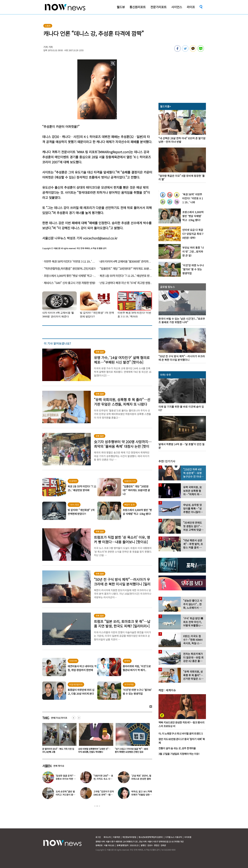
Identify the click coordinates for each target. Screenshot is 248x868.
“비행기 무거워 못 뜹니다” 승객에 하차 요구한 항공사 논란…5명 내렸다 (58, 750)
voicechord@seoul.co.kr (100, 238)
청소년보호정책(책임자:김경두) (151, 837)
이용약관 (116, 837)
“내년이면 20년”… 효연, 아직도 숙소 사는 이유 (103, 779)
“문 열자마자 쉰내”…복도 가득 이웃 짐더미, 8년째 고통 (94, 750)
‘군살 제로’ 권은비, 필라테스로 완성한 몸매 (141, 777)
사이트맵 (188, 837)
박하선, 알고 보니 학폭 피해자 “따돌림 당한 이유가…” (142, 795)
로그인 (98, 837)
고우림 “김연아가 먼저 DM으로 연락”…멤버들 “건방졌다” (104, 795)
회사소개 (107, 837)
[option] (58, 739)
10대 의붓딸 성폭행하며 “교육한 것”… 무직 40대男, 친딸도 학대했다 (131, 750)
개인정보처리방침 (129, 837)
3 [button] (99, 806)
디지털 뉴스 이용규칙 (174, 837)
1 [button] (95, 806)
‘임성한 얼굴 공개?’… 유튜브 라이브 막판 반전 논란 (66, 779)
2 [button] (97, 806)
